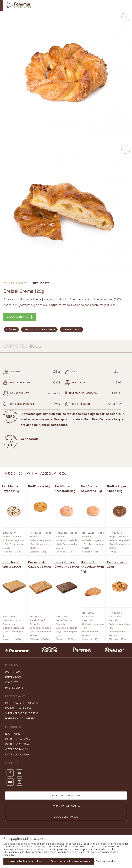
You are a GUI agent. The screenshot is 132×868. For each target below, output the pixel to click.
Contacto (12, 683)
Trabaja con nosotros (66, 796)
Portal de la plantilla (66, 806)
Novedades (12, 734)
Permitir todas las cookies (25, 861)
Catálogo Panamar (18, 739)
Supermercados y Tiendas (22, 713)
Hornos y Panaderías (19, 708)
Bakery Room (14, 677)
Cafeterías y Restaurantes (23, 703)
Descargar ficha (17, 317)
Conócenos (13, 672)
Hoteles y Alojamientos (21, 719)
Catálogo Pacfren (17, 755)
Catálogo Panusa (17, 749)
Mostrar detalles (106, 861)
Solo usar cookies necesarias (70, 861)
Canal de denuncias (66, 817)
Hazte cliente (14, 688)
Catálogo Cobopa (17, 744)
